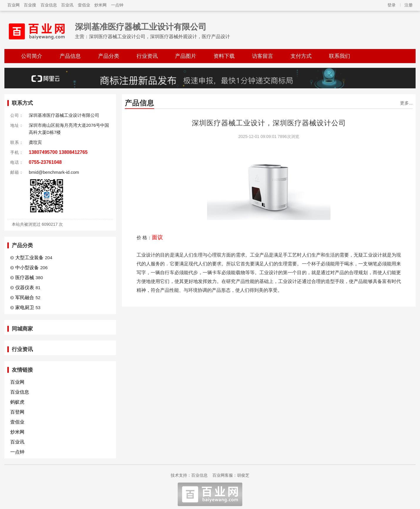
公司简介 (32, 56)
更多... (406, 103)
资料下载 (224, 56)
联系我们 (340, 56)
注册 (409, 5)
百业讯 (67, 5)
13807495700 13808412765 (58, 152)
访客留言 (263, 56)
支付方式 (301, 56)
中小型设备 (27, 268)
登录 (392, 5)
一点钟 (117, 5)
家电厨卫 (25, 307)
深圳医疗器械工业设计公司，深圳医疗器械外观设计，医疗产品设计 (159, 37)
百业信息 (49, 5)
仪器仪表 (25, 288)
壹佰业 (84, 5)
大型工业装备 (29, 258)
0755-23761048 (45, 162)
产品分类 (109, 56)
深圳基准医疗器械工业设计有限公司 (141, 27)
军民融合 (25, 298)
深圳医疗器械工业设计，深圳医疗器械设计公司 (269, 123)
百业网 (14, 5)
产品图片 (186, 56)
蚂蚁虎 (17, 402)
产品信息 (70, 56)
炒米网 (100, 5)
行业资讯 (147, 56)
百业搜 (30, 5)
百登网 (17, 412)
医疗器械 (25, 278)
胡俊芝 (243, 475)
